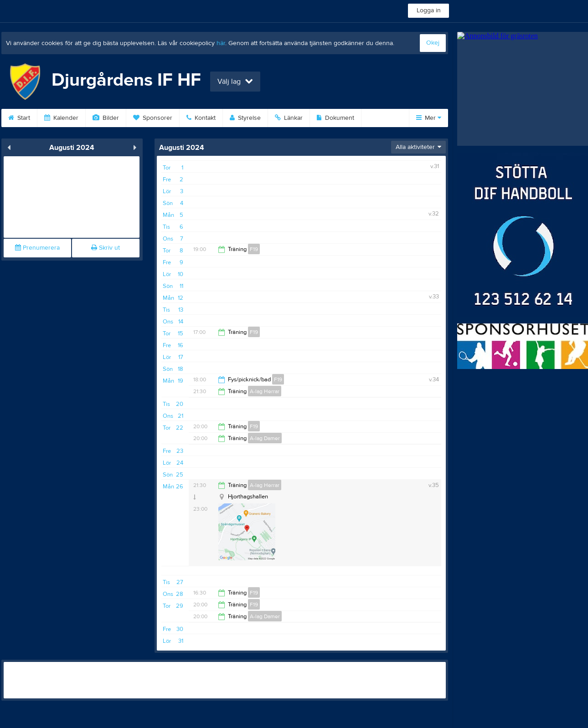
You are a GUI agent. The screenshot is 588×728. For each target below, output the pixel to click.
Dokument (335, 118)
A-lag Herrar (265, 391)
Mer (429, 118)
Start (19, 118)
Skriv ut (106, 248)
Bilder (106, 118)
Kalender (61, 118)
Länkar (289, 118)
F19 (254, 249)
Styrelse (245, 118)
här (221, 43)
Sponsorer (153, 118)
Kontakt (201, 118)
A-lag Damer (265, 438)
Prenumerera (37, 248)
